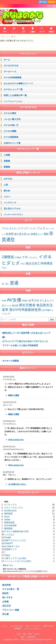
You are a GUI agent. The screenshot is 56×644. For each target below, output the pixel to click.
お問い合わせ (49, 626)
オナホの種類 (10, 131)
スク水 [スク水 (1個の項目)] (9, 306)
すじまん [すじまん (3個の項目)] (45, 300)
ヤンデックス (10, 505)
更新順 (7, 161)
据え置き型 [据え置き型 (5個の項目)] (20, 234)
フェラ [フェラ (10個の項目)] (41, 228)
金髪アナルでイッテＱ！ (16, 540)
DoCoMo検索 (10, 525)
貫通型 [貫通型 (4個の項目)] (34, 234)
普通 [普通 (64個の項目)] (14, 283)
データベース (10, 71)
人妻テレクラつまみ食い (16, 558)
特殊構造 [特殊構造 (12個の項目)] (47, 263)
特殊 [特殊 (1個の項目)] (29, 234)
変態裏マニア (10, 549)
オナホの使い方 (11, 125)
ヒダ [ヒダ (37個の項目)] (16, 263)
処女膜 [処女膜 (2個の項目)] (15, 305)
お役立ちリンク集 (12, 143)
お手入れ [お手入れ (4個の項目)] (34, 300)
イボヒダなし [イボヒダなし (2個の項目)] (33, 258)
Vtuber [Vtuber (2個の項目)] (25, 301)
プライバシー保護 (11, 610)
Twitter (7, 519)
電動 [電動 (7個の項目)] (46, 234)
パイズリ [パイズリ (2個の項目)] (33, 229)
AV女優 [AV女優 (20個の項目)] (14, 300)
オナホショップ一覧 (13, 89)
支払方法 (6, 606)
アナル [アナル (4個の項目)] (5, 228)
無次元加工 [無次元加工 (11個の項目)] (33, 263)
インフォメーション (13, 101)
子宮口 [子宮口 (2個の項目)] (23, 264)
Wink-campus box (16, 440)
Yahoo (7, 555)
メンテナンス (10, 203)
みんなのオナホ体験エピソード (18, 83)
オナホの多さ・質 (11, 589)
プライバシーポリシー (33, 629)
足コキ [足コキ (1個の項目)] (40, 234)
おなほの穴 (30, 639)
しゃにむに (9, 534)
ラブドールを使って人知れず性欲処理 (20, 345)
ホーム (7, 60)
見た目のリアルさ (12, 209)
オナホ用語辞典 (11, 137)
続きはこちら (8, 565)
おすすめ (8, 179)
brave (7, 517)
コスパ (7, 197)
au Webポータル (12, 546)
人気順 (7, 155)
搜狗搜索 (8, 514)
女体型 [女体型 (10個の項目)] (10, 234)
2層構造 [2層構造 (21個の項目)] (8, 257)
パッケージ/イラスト (13, 214)
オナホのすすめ (11, 66)
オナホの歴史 (10, 113)
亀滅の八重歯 (14, 395)
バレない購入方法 (12, 119)
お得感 (5, 602)
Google (8, 537)
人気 (6, 185)
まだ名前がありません (17, 484)
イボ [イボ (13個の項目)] (25, 257)
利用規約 (18, 629)
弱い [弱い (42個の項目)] (3, 284)
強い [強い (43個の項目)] (7, 284)
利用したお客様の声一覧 (15, 95)
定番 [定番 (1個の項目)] (43, 310)
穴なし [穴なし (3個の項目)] (4, 268)
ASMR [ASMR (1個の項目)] (4, 301)
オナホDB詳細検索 (13, 77)
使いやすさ (7, 597)
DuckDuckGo (10, 511)
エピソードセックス (14, 508)
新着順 (7, 167)
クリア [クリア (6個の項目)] (24, 228)
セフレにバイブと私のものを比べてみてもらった (25, 341)
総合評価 (6, 585)
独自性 (5, 593)
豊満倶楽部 (9, 522)
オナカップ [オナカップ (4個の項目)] (15, 228)
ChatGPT (9, 543)
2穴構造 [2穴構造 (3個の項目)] (18, 258)
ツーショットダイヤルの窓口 (18, 561)
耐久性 (7, 191)
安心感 (5, 614)
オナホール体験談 (11, 361)
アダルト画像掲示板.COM (16, 531)
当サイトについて (33, 626)
